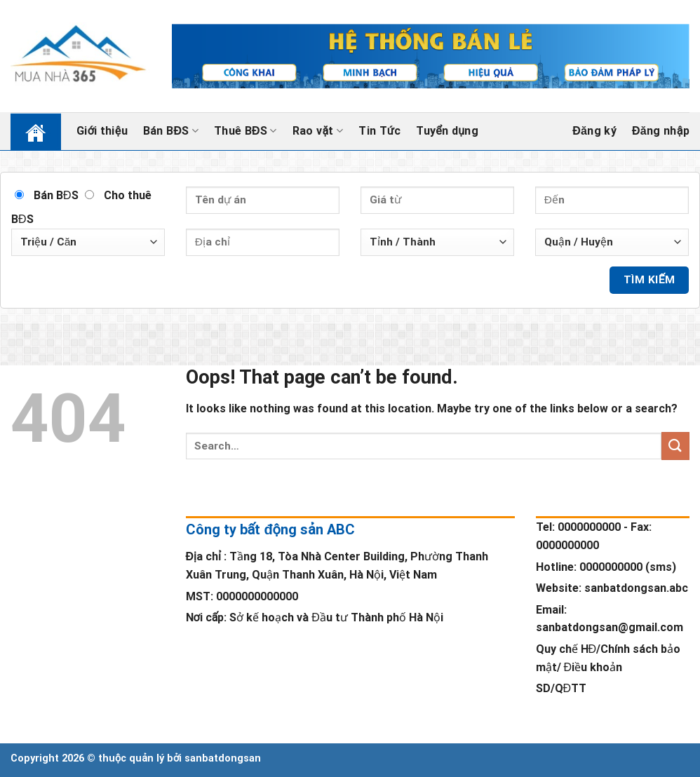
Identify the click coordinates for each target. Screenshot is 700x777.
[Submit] (675, 446)
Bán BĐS (171, 131)
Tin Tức (379, 131)
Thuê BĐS (245, 131)
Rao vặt (318, 131)
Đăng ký (594, 131)
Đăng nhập (661, 131)
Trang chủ (27, 131)
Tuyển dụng (447, 131)
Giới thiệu (102, 131)
